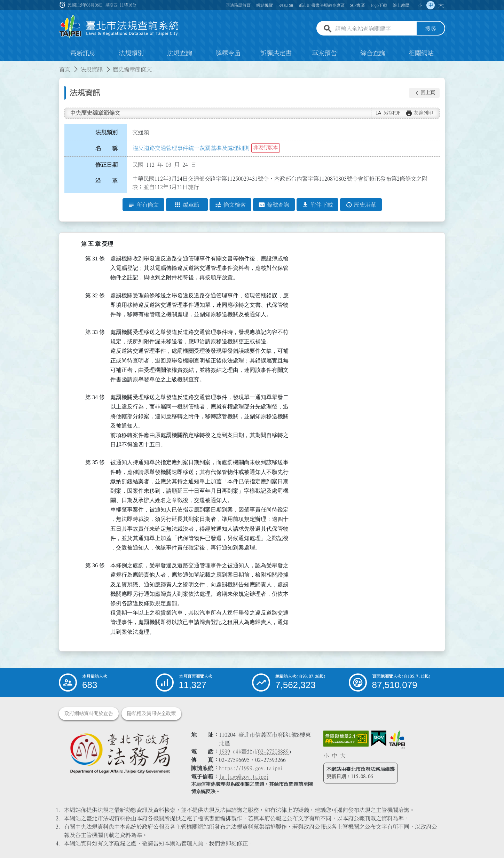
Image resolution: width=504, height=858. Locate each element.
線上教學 (401, 5)
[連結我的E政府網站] (379, 739)
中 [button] (431, 5)
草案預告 (324, 54)
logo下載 (379, 5)
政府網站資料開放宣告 (89, 713)
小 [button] (420, 5)
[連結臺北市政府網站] (397, 740)
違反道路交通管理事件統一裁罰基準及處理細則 (191, 148)
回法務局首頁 (238, 5)
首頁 (65, 70)
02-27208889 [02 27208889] (273, 751)
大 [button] (441, 5)
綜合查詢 (373, 54)
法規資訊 (92, 70)
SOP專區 (357, 5)
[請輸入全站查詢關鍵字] (375, 29)
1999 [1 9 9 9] (225, 751)
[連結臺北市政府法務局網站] (120, 753)
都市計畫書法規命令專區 (322, 5)
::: (4, 65)
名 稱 (107, 149)
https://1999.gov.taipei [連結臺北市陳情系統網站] (251, 768)
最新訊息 (83, 54)
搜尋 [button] (431, 29)
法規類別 (131, 54)
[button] (424, 93)
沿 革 (107, 181)
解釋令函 (228, 54)
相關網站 (421, 54)
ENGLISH (286, 5)
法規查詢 (180, 54)
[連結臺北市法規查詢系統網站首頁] (119, 27)
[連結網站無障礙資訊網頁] (346, 739)
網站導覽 (265, 5)
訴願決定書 (276, 54)
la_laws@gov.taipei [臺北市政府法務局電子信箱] (244, 777)
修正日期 (107, 165)
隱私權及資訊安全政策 (151, 713)
